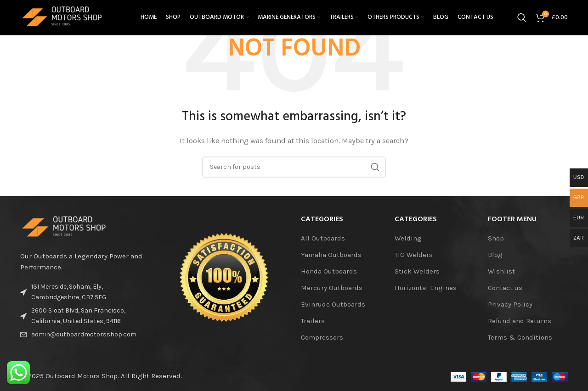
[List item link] (84, 335)
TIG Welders (414, 255)
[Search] (522, 21)
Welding (408, 238)
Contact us (505, 288)
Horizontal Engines (426, 288)
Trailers (313, 321)
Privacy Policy (510, 304)
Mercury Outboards (332, 288)
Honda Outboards (329, 271)
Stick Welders (417, 271)
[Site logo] (68, 20)
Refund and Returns (520, 321)
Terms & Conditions (520, 337)
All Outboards (323, 238)
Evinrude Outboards (333, 304)
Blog (495, 255)
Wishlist (501, 271)
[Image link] (71, 227)
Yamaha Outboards (331, 255)
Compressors (322, 337)
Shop (496, 238)
